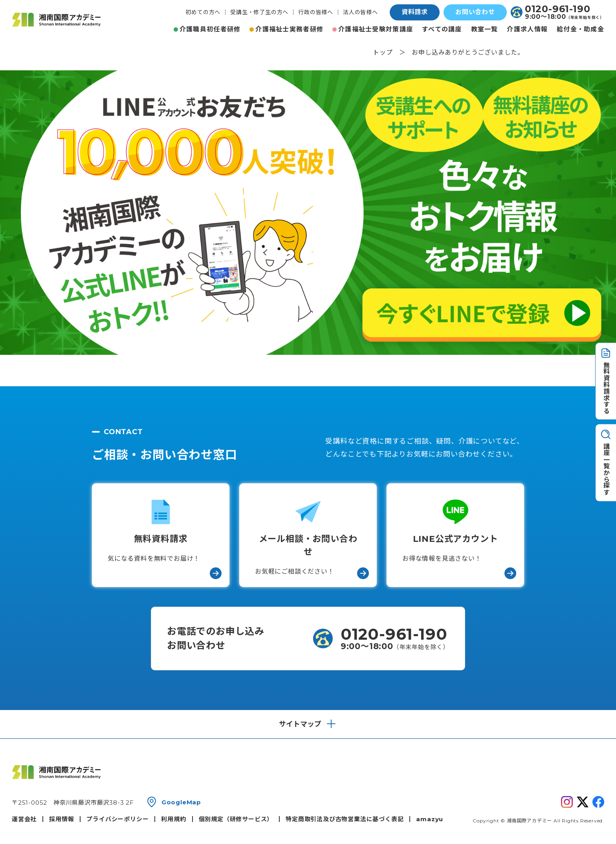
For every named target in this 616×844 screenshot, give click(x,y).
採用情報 (61, 819)
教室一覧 (485, 29)
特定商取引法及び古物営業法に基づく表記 (345, 819)
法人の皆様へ (360, 12)
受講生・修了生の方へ (259, 12)
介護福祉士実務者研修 (289, 29)
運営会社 (24, 819)
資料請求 (415, 12)
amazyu (430, 819)
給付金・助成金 (580, 29)
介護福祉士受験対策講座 (376, 29)
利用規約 (173, 819)
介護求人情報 (527, 29)
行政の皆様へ (316, 12)
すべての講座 (442, 29)
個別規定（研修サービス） (236, 819)
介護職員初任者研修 (210, 29)
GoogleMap (181, 802)
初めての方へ (203, 12)
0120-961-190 (558, 9)
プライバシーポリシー (117, 819)
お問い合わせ (475, 12)
